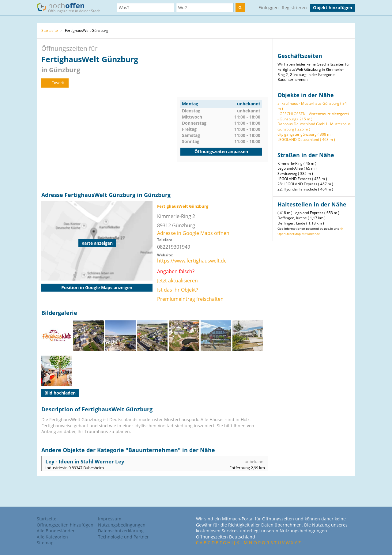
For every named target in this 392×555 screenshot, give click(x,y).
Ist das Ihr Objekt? (178, 290)
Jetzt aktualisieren (177, 281)
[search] (240, 8)
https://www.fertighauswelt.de (192, 261)
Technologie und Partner (123, 537)
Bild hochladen (60, 393)
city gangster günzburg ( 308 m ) (305, 134)
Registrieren (294, 8)
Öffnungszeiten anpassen (221, 151)
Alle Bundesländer (56, 531)
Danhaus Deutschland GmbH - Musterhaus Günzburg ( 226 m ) (314, 126)
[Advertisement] (109, 140)
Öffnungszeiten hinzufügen (65, 525)
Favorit (55, 83)
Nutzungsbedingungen (122, 525)
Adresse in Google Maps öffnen (193, 233)
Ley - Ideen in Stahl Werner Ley (85, 461)
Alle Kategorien (52, 537)
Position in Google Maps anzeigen (97, 287)
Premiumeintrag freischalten (190, 299)
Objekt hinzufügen (333, 8)
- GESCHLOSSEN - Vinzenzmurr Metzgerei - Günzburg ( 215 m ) (313, 116)
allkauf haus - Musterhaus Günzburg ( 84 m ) (312, 106)
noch (71, 7)
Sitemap (45, 543)
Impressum (110, 519)
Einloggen (269, 8)
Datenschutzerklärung (121, 531)
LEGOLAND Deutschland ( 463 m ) (306, 140)
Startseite (50, 30)
